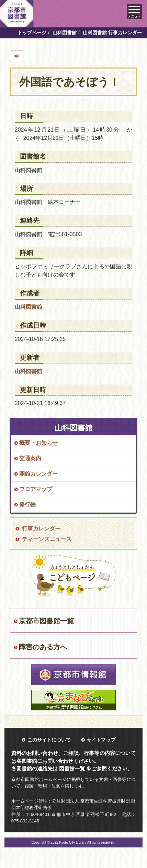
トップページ (32, 33)
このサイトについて (49, 740)
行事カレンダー (41, 529)
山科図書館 (65, 33)
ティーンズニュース (47, 539)
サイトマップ (101, 740)
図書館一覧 (72, 768)
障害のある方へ (43, 647)
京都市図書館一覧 (46, 621)
